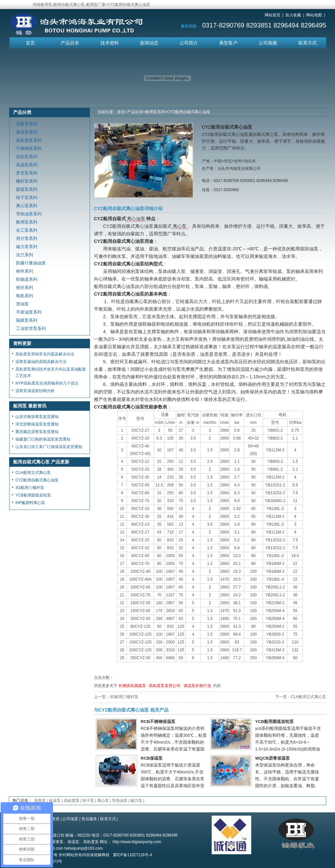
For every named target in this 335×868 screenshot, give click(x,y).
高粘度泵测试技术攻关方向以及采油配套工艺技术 (51, 372)
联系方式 (308, 43)
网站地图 (314, 15)
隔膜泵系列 (27, 320)
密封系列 (25, 288)
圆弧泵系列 (27, 189)
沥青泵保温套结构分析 (35, 391)
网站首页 (273, 15)
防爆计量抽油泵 (31, 263)
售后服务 (89, 819)
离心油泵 (136, 219)
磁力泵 (136, 801)
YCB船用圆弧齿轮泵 (274, 722)
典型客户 (228, 43)
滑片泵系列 (27, 238)
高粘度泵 (72, 801)
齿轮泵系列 (27, 157)
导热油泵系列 (29, 214)
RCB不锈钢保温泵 (158, 722)
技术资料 (110, 43)
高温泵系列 (27, 165)
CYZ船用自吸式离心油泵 (189, 112)
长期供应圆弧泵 (132, 686)
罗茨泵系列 (27, 173)
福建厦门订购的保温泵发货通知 (43, 439)
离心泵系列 (27, 206)
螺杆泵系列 (27, 181)
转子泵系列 (27, 198)
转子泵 (88, 801)
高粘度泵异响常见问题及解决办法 (45, 354)
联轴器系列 (27, 279)
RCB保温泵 (152, 758)
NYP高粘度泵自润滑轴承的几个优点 (47, 383)
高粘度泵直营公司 (165, 686)
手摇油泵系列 (29, 312)
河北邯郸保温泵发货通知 (37, 424)
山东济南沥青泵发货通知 (37, 417)
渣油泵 (22, 304)
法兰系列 (25, 255)
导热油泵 (120, 801)
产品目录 (70, 43)
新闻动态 (149, 43)
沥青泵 (40, 801)
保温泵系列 (27, 132)
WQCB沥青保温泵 (273, 758)
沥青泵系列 (27, 124)
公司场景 (70, 819)
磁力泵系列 (27, 247)
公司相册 (268, 43)
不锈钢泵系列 (29, 148)
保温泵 (55, 801)
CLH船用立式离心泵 (309, 697)
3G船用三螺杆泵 (124, 697)
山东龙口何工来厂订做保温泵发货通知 (49, 447)
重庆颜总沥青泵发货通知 (37, 432)
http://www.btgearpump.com (137, 842)
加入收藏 (293, 15)
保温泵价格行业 (197, 686)
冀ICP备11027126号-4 (132, 855)
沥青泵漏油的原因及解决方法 (41, 362)
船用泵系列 (155, 112)
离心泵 (180, 226)
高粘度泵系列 (29, 140)
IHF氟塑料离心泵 (30, 503)
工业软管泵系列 (31, 328)
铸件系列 (25, 271)
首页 (30, 43)
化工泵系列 (27, 230)
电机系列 (25, 296)
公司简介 (189, 43)
